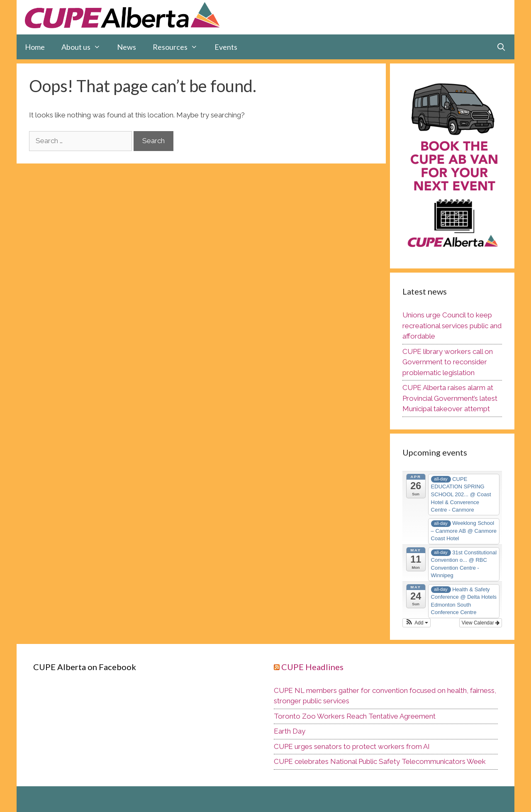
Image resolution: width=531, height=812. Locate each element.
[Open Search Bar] (501, 47)
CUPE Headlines (312, 667)
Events (226, 47)
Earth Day (290, 731)
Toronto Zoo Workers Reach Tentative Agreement (355, 716)
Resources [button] (179, 47)
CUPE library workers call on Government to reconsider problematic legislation (448, 362)
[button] (417, 623)
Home (35, 47)
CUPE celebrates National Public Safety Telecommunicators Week (380, 761)
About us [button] (85, 47)
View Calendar (481, 623)
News (127, 47)
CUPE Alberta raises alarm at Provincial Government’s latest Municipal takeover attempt (450, 398)
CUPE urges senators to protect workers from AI (352, 746)
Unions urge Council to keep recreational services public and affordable (452, 326)
